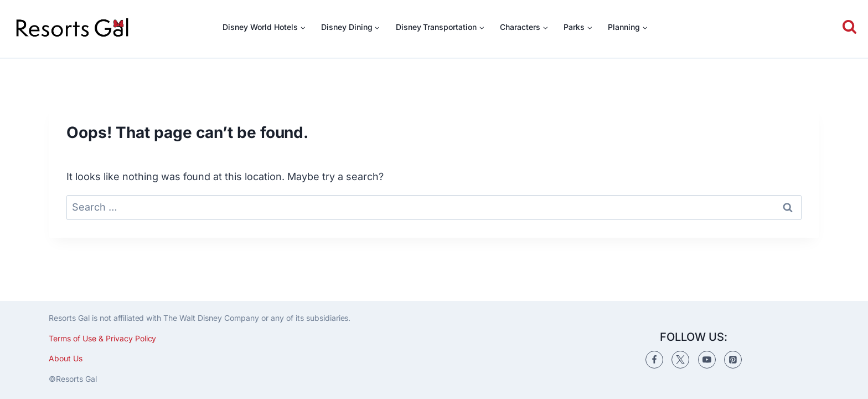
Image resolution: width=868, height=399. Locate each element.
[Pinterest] (733, 360)
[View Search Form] (847, 27)
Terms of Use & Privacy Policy (102, 338)
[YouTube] (707, 360)
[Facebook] (654, 360)
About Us (66, 358)
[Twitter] (680, 360)
